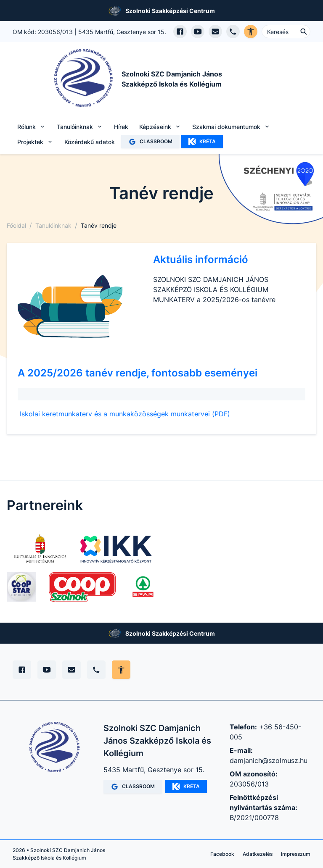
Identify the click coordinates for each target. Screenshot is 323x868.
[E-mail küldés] (215, 32)
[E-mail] (71, 670)
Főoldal (16, 225)
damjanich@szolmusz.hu (269, 760)
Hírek (121, 127)
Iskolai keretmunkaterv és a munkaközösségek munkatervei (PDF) (125, 414)
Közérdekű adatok (90, 142)
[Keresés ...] (286, 32)
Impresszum (296, 854)
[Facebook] (22, 670)
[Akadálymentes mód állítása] (121, 670)
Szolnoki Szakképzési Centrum (170, 11)
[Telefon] (96, 670)
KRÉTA (202, 142)
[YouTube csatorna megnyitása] (198, 32)
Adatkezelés (258, 854)
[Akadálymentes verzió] (251, 32)
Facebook (222, 854)
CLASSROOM (150, 142)
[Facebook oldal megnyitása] (180, 32)
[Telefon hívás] (233, 32)
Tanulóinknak (53, 225)
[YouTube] (47, 670)
